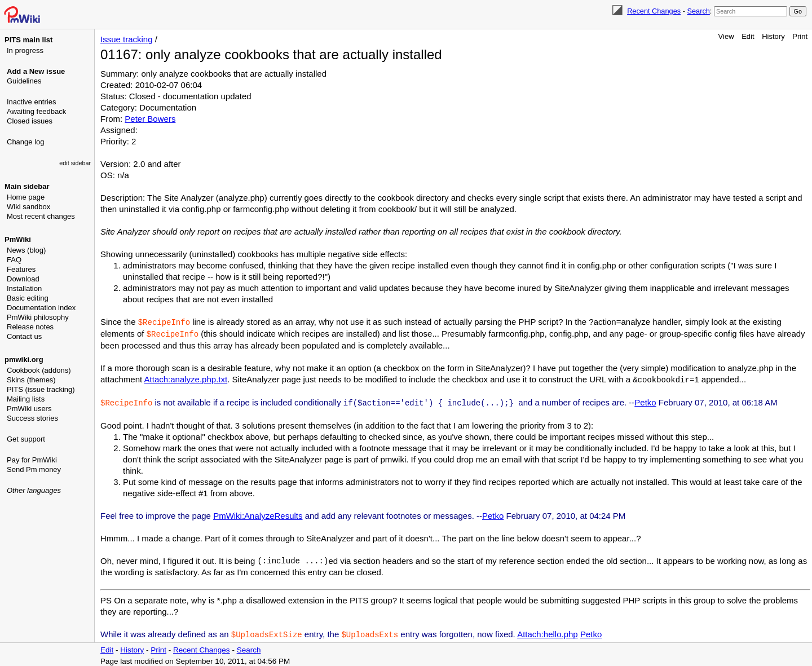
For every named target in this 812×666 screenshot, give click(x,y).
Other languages (34, 490)
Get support (26, 439)
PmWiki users (29, 409)
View (726, 36)
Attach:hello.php (548, 632)
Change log (26, 142)
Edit (748, 36)
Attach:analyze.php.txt (186, 378)
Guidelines (24, 81)
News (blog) (26, 250)
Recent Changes (654, 11)
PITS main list (28, 40)
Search (698, 11)
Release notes (30, 327)
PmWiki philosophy (38, 317)
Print (800, 36)
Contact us (24, 336)
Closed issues (30, 121)
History (773, 36)
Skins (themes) (31, 380)
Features (21, 269)
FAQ (14, 260)
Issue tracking (127, 39)
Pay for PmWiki (32, 460)
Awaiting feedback (36, 111)
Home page (26, 197)
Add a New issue (36, 71)
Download (23, 279)
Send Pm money (34, 469)
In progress (25, 50)
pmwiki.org (24, 360)
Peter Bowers (150, 119)
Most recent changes (41, 216)
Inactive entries (31, 102)
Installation (24, 288)
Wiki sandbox (28, 207)
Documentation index (41, 308)
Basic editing (28, 298)
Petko (645, 401)
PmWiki (18, 239)
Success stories (32, 418)
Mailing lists (26, 399)
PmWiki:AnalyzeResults (258, 513)
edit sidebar (75, 163)
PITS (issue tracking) (41, 389)
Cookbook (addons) (39, 370)
